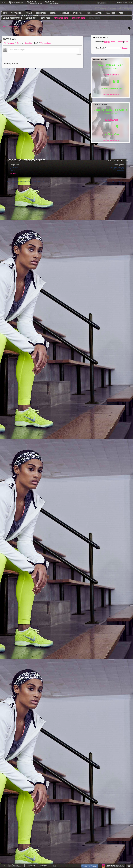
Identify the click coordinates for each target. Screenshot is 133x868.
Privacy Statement (109, 181)
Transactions (45, 43)
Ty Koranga (111, 120)
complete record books (111, 95)
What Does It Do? (118, 169)
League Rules (14, 168)
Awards (11, 43)
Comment (78, 54)
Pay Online (13, 173)
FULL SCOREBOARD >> (11, 26)
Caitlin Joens (111, 75)
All (5, 43)
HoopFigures (119, 165)
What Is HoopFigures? (117, 168)
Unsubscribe (14, 172)
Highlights (28, 43)
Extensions (120, 170)
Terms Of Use (121, 181)
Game (19, 43)
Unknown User (124, 3)
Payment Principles (16, 169)
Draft (36, 43)
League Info (14, 165)
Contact (12, 170)
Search (125, 48)
